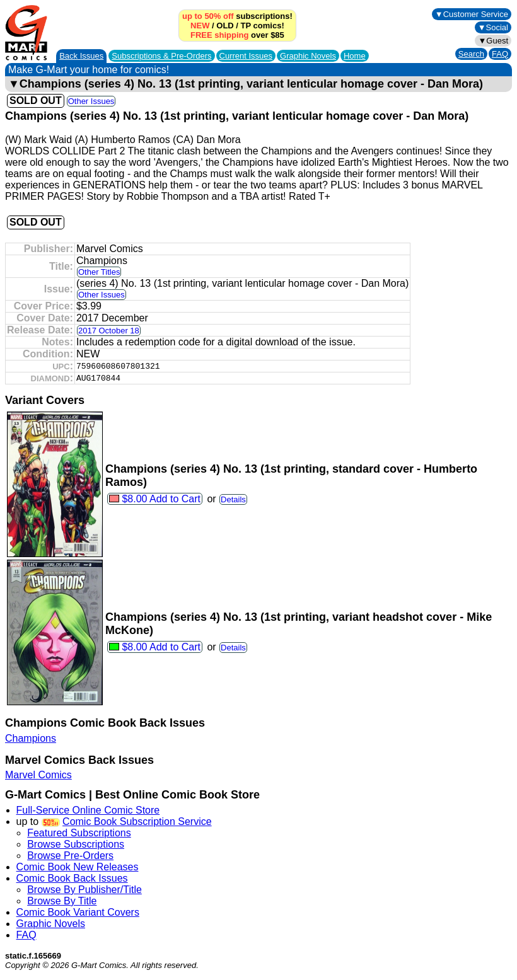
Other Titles (99, 272)
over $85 (237, 35)
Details (233, 499)
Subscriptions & (161, 56)
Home (355, 56)
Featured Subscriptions (79, 833)
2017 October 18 (109, 331)
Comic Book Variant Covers (78, 912)
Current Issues (246, 56)
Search (471, 54)
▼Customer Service (472, 14)
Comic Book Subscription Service (137, 821)
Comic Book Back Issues (72, 878)
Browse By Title (62, 901)
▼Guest (493, 41)
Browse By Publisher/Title (84, 890)
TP (246, 26)
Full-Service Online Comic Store (88, 810)
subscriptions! (237, 16)
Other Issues (91, 101)
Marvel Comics (38, 775)
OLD (225, 26)
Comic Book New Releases (78, 867)
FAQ (500, 54)
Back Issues (81, 56)
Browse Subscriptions (76, 844)
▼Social (493, 27)
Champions (31, 738)
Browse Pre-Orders (70, 856)
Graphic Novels (308, 56)
